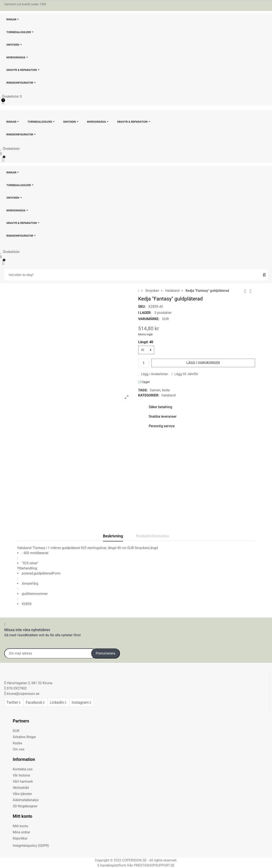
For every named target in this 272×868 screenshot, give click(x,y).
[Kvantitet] (144, 363)
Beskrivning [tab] (113, 536)
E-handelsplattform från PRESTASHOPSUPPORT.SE (136, 865)
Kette (166, 390)
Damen (155, 390)
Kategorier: (149, 395)
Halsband (168, 395)
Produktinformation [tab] (152, 536)
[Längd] (146, 350)
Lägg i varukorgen (203, 363)
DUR (166, 319)
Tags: (143, 390)
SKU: (142, 307)
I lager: (145, 313)
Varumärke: (149, 319)
